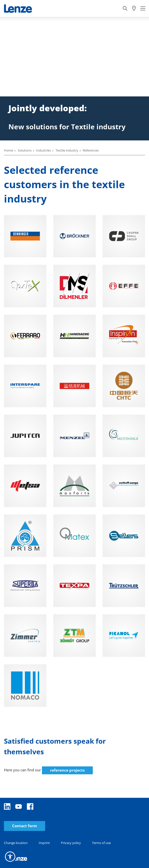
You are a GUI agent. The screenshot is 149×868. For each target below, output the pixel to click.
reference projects (67, 770)
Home (9, 150)
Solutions (25, 150)
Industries (43, 150)
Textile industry (67, 150)
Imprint (44, 843)
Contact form (25, 826)
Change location (16, 843)
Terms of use (101, 843)
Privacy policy (71, 843)
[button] (10, 857)
